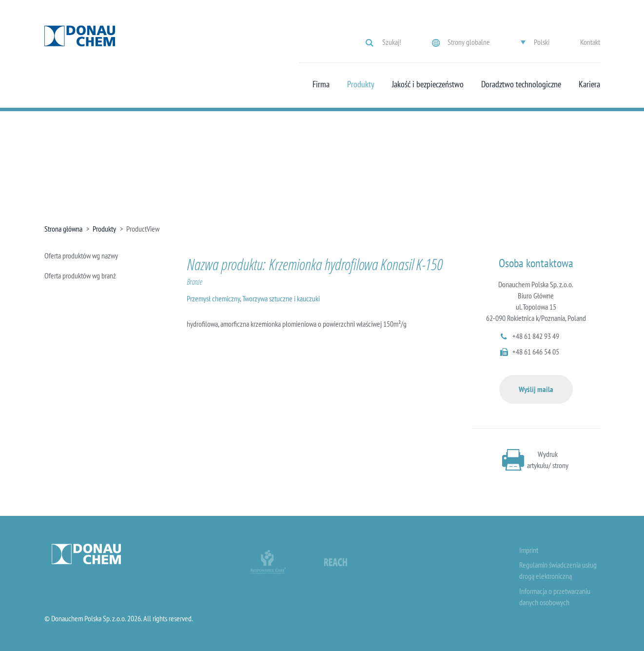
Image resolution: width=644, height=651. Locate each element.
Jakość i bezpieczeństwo (428, 84)
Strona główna (63, 229)
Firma (321, 84)
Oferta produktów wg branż (80, 276)
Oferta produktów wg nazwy (81, 256)
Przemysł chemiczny (213, 298)
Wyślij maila (536, 389)
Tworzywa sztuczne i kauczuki (281, 298)
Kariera (589, 84)
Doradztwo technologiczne (521, 84)
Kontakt (590, 42)
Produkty (361, 84)
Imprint (529, 550)
